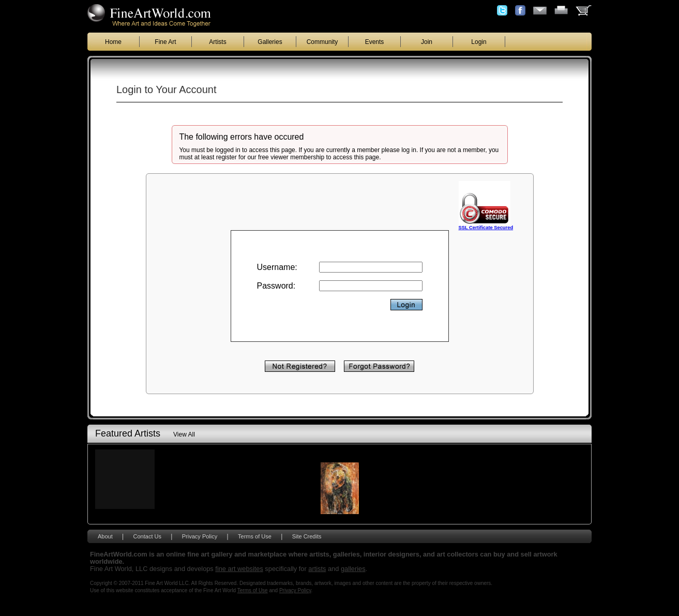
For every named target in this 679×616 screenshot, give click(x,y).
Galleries (270, 42)
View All (184, 434)
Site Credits (307, 536)
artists (317, 569)
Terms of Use (255, 536)
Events (375, 42)
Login (479, 42)
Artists (217, 42)
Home (113, 42)
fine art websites (239, 569)
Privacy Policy (200, 536)
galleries (353, 569)
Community (322, 42)
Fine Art (165, 42)
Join (427, 42)
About (105, 536)
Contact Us (147, 536)
